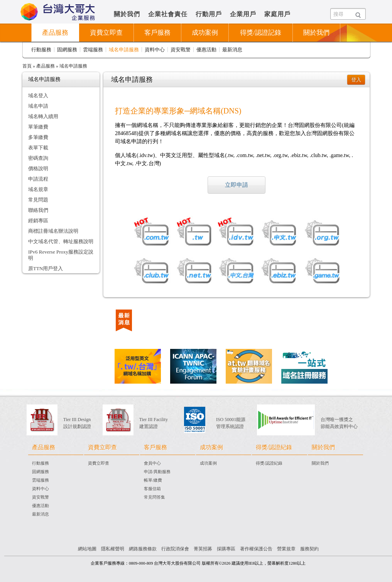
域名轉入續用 (43, 116)
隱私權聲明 (113, 549)
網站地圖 (87, 549)
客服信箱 (152, 489)
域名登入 (38, 96)
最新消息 (232, 50)
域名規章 (38, 189)
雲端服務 (93, 50)
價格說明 (38, 168)
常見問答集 (155, 497)
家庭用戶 (277, 14)
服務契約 (309, 549)
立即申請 (237, 185)
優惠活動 (206, 50)
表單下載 (38, 148)
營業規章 (286, 549)
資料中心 (155, 50)
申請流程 (38, 179)
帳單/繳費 (153, 480)
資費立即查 (99, 463)
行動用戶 (209, 14)
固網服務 (67, 50)
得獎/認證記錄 (261, 33)
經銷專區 (38, 221)
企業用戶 (243, 14)
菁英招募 (203, 549)
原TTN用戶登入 (46, 268)
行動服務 (41, 50)
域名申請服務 (124, 50)
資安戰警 (181, 50)
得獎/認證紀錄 (269, 463)
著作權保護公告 (256, 549)
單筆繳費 (38, 127)
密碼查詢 (38, 158)
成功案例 (205, 33)
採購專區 (226, 549)
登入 (356, 80)
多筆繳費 (38, 137)
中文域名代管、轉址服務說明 (61, 241)
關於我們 (127, 14)
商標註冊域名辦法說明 (53, 231)
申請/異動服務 (157, 472)
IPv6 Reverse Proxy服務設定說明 (61, 255)
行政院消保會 (175, 549)
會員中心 (152, 463)
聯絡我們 (38, 210)
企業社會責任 (168, 14)
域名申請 (38, 106)
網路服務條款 (143, 549)
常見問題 (38, 200)
